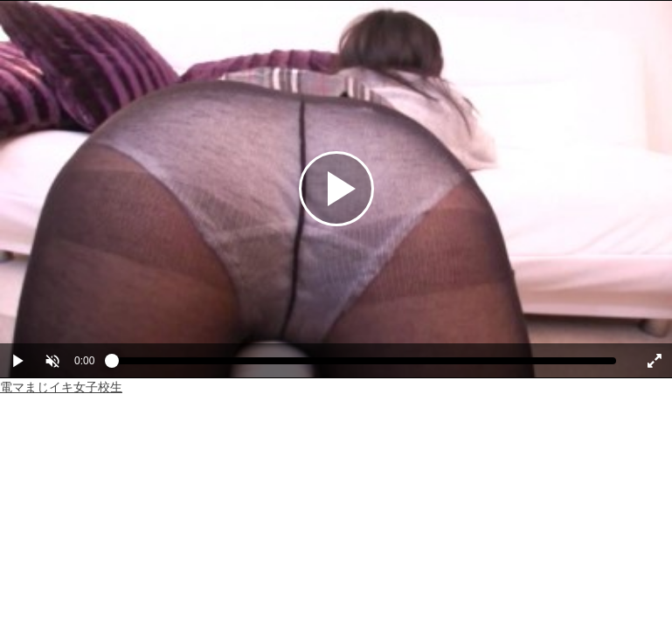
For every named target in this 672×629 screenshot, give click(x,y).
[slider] (364, 365)
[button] (52, 361)
